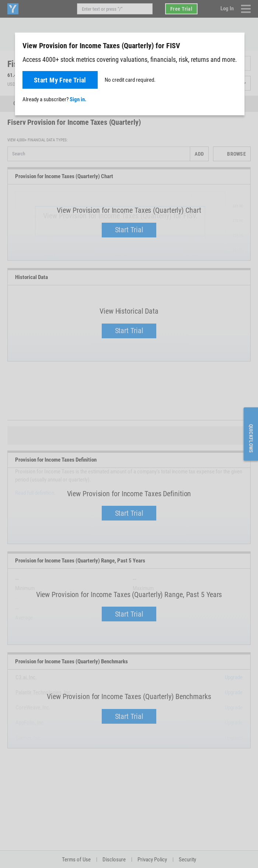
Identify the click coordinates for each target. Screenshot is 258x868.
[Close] (235, 45)
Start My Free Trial (60, 80)
